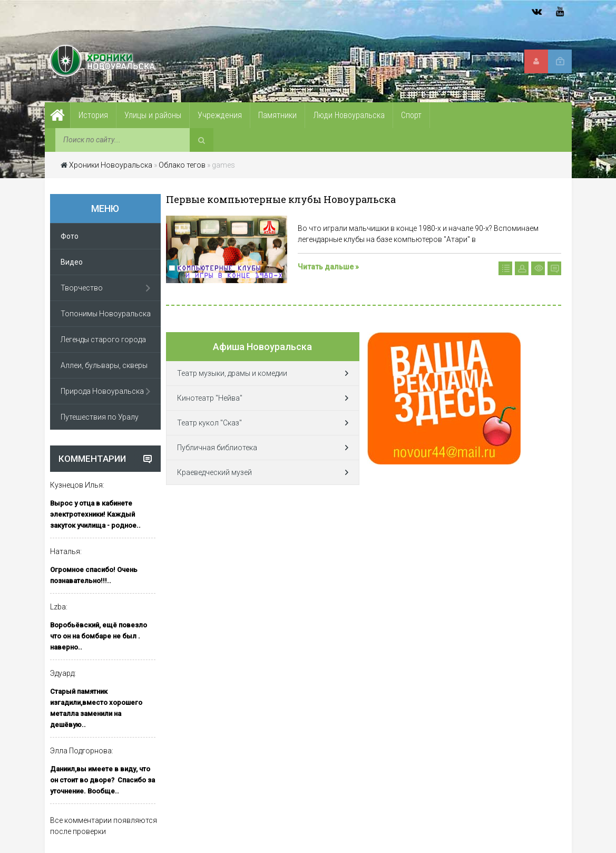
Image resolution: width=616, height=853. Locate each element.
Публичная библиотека (217, 448)
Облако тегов (182, 165)
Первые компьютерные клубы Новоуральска (281, 199)
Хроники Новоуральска (111, 165)
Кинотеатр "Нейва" (210, 398)
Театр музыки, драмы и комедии (232, 373)
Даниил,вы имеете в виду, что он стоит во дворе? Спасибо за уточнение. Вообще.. (102, 780)
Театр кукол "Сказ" (209, 423)
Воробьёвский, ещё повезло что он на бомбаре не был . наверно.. (99, 636)
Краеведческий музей (214, 472)
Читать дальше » (328, 267)
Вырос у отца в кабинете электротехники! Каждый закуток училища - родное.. (95, 514)
